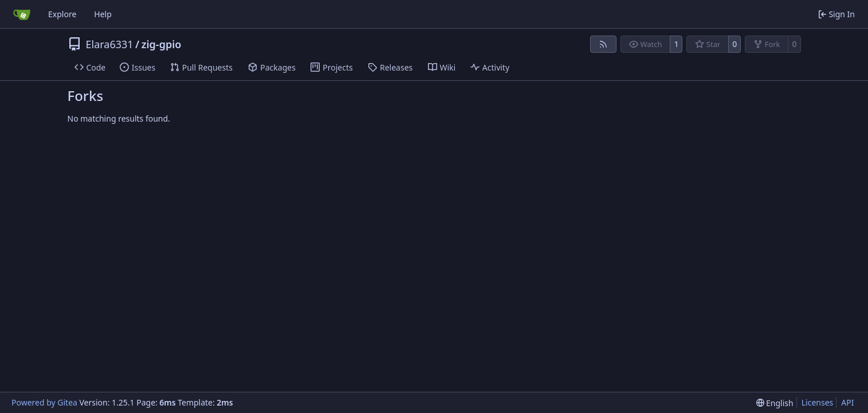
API (847, 402)
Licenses (818, 402)
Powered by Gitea (44, 402)
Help (103, 14)
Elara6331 (110, 44)
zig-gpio (162, 44)
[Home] (22, 14)
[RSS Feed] (603, 44)
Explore (62, 14)
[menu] (775, 403)
